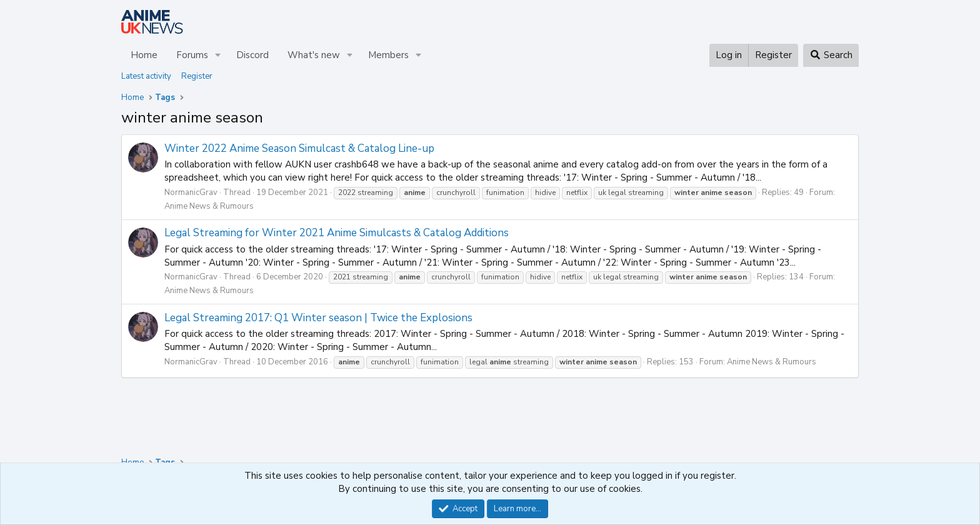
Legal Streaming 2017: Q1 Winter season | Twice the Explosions (318, 318)
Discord (252, 55)
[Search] (831, 55)
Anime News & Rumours (209, 206)
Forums (192, 55)
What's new (314, 55)
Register (197, 76)
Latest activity (146, 76)
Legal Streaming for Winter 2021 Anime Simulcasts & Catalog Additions (337, 233)
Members (388, 55)
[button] (218, 55)
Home (144, 55)
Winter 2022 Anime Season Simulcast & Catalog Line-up (299, 148)
